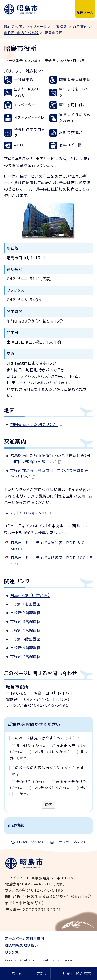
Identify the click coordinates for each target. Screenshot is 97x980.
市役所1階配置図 (25, 604)
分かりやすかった (32, 782)
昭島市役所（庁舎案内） (30, 595)
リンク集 (12, 952)
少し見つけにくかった (52, 752)
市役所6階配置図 (26, 648)
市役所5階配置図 (26, 639)
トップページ (37, 27)
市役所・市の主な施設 (21, 33)
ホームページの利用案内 (25, 938)
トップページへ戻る (72, 842)
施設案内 (81, 27)
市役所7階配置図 (26, 657)
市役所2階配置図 (26, 613)
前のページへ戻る (31, 842)
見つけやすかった (32, 746)
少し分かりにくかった (52, 788)
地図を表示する (36, 424)
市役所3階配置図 (26, 622)
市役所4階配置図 (26, 631)
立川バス (31, 513)
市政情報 (60, 27)
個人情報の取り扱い (22, 945)
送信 (48, 804)
